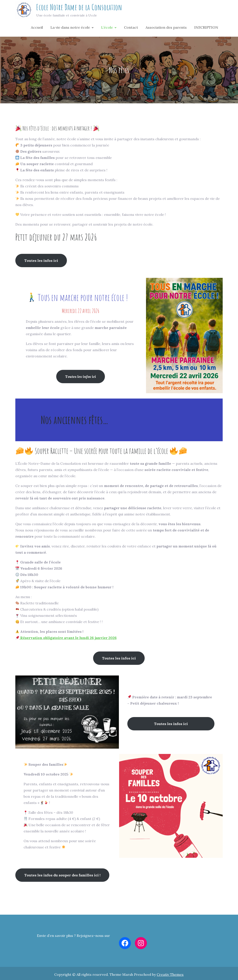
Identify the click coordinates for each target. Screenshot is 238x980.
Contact (131, 29)
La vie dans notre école (70, 29)
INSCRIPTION (206, 29)
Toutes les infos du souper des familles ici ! (62, 878)
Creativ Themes (170, 977)
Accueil (37, 29)
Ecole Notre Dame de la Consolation (79, 8)
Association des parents (166, 29)
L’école (107, 29)
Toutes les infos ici (41, 263)
